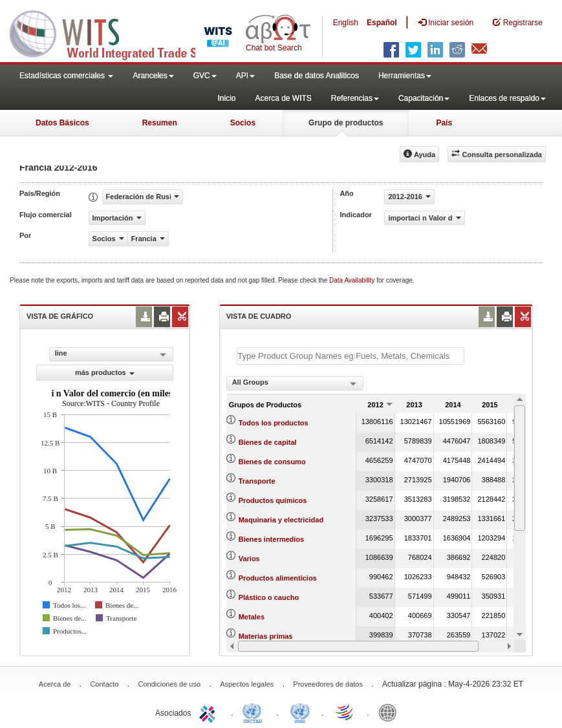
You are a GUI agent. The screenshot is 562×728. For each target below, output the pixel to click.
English (346, 23)
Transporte (257, 481)
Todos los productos (274, 423)
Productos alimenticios (278, 578)
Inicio (226, 98)
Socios (243, 123)
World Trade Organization (345, 712)
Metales (252, 617)
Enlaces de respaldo (507, 98)
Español (382, 23)
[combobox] (295, 383)
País (444, 123)
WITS (129, 32)
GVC (205, 76)
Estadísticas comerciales (66, 76)
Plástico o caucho (269, 597)
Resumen (160, 123)
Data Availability (353, 280)
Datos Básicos (62, 123)
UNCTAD (255, 712)
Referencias (355, 98)
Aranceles (153, 76)
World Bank (391, 712)
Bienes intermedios (271, 539)
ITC (210, 712)
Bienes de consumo (272, 462)
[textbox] (351, 356)
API (245, 76)
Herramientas (405, 76)
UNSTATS (300, 712)
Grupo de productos (346, 123)
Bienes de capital (268, 442)
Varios (249, 559)
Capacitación (424, 98)
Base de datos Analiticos (317, 76)
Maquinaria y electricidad (281, 520)
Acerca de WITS (283, 98)
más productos (105, 372)
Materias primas (266, 636)
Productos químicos (273, 500)
